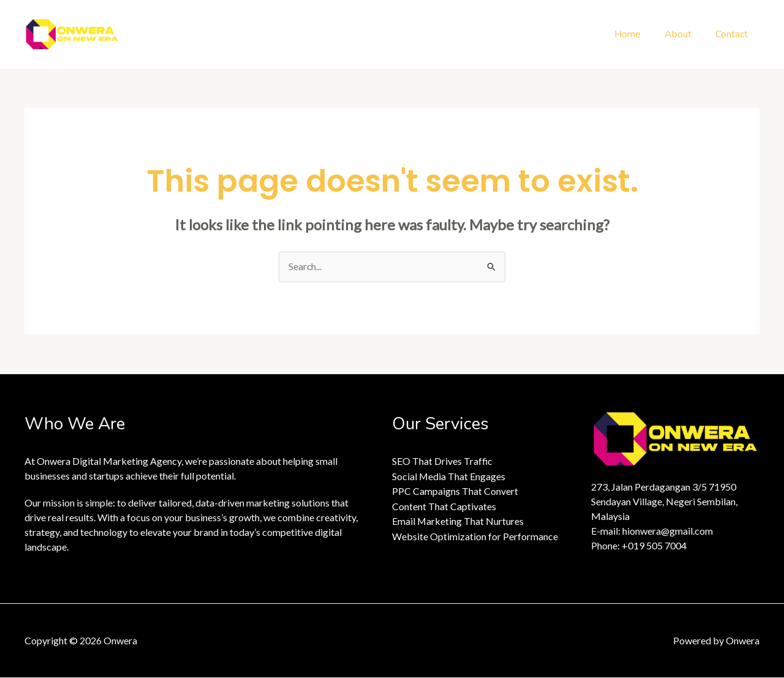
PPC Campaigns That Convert (455, 491)
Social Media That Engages (449, 476)
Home (638, 34)
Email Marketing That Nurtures (458, 520)
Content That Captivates (444, 506)
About (684, 34)
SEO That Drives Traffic (443, 461)
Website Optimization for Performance (475, 535)
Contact (733, 34)
